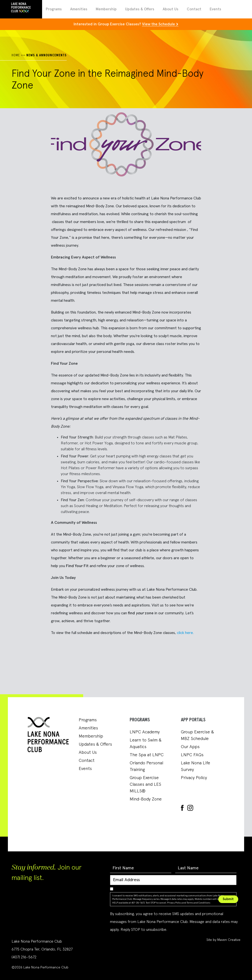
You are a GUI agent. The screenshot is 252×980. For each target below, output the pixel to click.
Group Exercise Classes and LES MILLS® (145, 784)
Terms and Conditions (198, 903)
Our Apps (190, 747)
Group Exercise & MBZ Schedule (197, 735)
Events (215, 9)
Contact (194, 9)
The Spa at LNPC (147, 755)
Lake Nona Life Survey (196, 766)
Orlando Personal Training (146, 766)
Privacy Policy (194, 778)
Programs (54, 9)
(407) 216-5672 (24, 957)
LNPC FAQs (192, 755)
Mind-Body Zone (146, 799)
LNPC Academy (145, 732)
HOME (16, 55)
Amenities (79, 9)
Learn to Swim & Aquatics (146, 744)
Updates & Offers (140, 9)
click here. (185, 633)
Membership (106, 9)
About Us (171, 9)
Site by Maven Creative (223, 940)
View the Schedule (158, 24)
